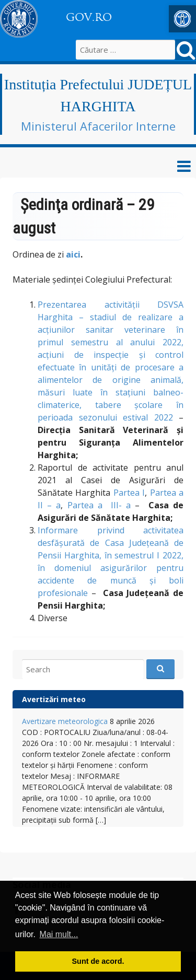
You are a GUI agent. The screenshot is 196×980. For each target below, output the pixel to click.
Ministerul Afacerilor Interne (98, 126)
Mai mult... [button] (59, 934)
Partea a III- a (99, 505)
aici (73, 254)
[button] (182, 19)
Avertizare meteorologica (65, 721)
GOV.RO (89, 17)
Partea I (129, 493)
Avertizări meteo (54, 699)
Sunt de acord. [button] (98, 961)
